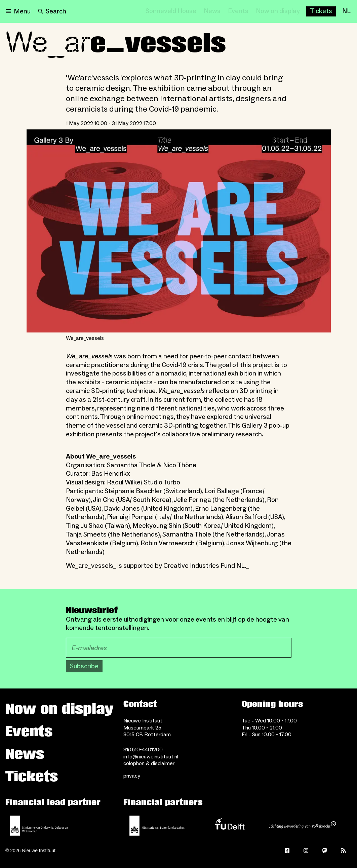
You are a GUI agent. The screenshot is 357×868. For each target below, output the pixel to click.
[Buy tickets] (321, 11)
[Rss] (344, 851)
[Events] (238, 11)
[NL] (346, 11)
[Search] (52, 11)
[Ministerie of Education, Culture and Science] (39, 826)
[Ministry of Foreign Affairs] (157, 826)
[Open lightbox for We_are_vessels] (179, 231)
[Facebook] (287, 851)
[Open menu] (18, 11)
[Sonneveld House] (171, 11)
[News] (212, 11)
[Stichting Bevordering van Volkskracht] (302, 826)
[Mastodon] (325, 851)
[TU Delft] (230, 826)
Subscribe (84, 666)
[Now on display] (278, 11)
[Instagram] (306, 851)
